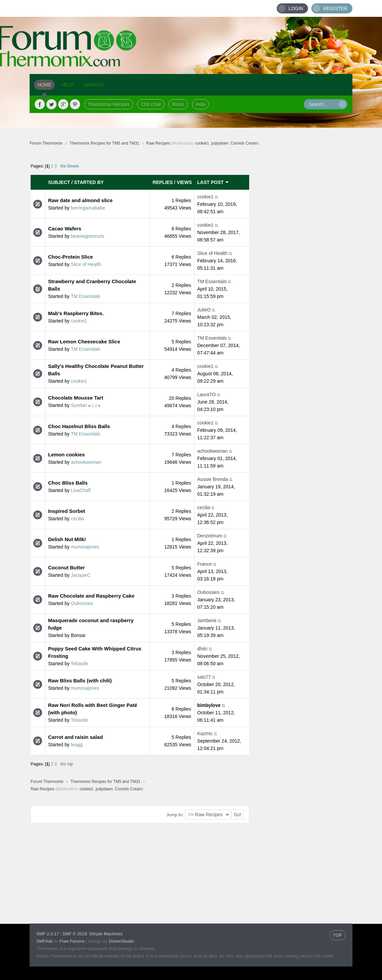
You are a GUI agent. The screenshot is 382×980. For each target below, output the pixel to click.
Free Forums (72, 941)
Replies (163, 182)
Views (184, 182)
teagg (77, 745)
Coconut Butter (66, 568)
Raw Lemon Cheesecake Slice (84, 342)
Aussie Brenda (213, 479)
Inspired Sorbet (67, 511)
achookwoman (86, 462)
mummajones (85, 547)
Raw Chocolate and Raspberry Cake (91, 596)
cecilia (78, 519)
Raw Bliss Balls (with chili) (80, 681)
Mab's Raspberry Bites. (76, 313)
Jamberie (207, 620)
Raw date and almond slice (80, 200)
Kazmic (205, 733)
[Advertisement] (301, 257)
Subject (59, 182)
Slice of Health (86, 264)
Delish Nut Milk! (67, 539)
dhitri (202, 649)
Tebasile (79, 664)
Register (335, 8)
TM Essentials (85, 296)
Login (296, 8)
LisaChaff (81, 490)
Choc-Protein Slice (70, 257)
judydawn (220, 143)
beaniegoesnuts (88, 236)
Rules (178, 104)
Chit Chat (151, 104)
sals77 (204, 677)
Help (201, 104)
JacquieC (81, 575)
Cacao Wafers (65, 229)
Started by (89, 182)
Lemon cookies (66, 455)
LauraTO (207, 394)
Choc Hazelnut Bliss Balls (79, 426)
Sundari (79, 405)
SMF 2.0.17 (48, 934)
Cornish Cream (244, 143)
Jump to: (175, 815)
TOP (338, 935)
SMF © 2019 (74, 934)
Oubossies (82, 603)
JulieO (204, 310)
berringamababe (88, 208)
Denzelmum (210, 536)
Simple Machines (106, 934)
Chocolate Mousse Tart (76, 398)
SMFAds (45, 941)
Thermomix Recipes (109, 104)
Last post (213, 182)
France (205, 564)
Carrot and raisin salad (75, 737)
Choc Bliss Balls (68, 483)
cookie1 (202, 143)
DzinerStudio (121, 941)
